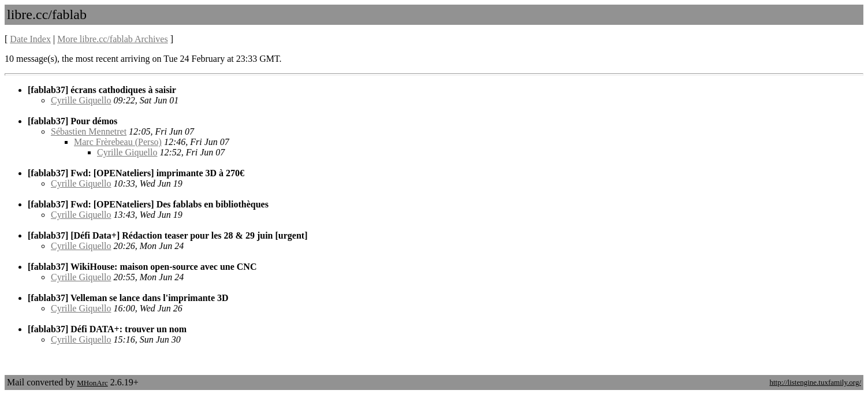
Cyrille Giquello (81, 100)
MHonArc (92, 383)
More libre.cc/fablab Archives (112, 39)
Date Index (30, 39)
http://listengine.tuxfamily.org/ (815, 382)
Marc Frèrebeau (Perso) (118, 142)
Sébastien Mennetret (89, 131)
